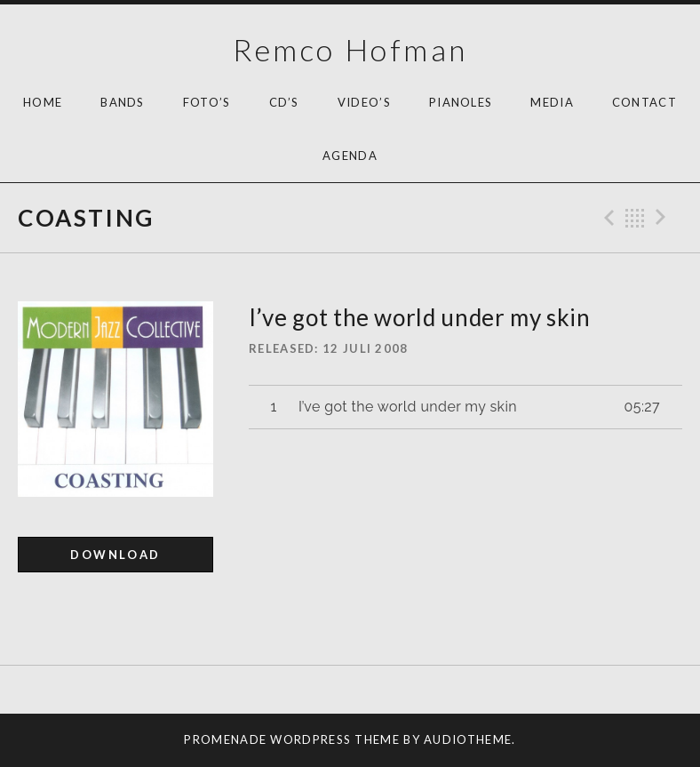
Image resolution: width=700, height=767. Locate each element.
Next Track (664, 218)
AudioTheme (468, 739)
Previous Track (607, 218)
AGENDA (350, 156)
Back (635, 218)
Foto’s (207, 102)
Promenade (225, 739)
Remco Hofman (350, 49)
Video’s (364, 102)
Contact (644, 102)
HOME (43, 102)
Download (115, 555)
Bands (123, 102)
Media (552, 102)
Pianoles (461, 102)
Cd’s (284, 102)
